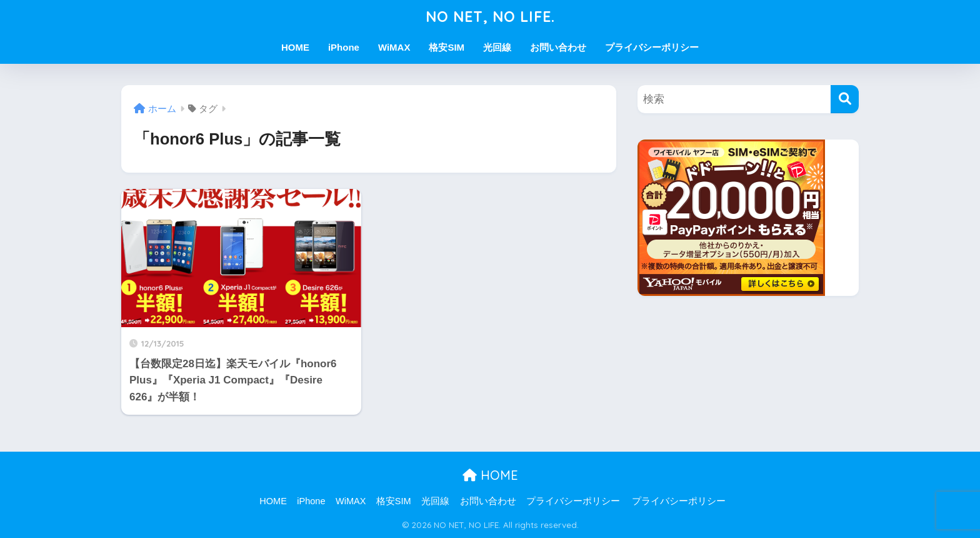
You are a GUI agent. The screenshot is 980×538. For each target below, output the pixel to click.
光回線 (497, 47)
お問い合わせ (558, 47)
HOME (295, 47)
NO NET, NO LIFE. (490, 17)
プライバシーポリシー (652, 47)
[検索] (845, 99)
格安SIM (447, 47)
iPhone (344, 47)
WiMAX (394, 47)
